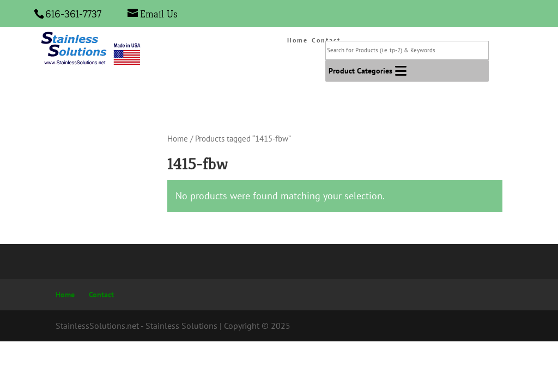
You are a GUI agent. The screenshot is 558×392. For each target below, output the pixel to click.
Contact (101, 295)
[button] (360, 71)
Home (298, 40)
